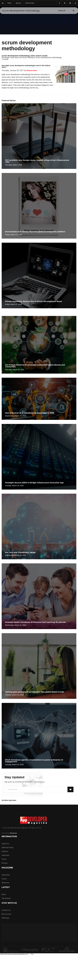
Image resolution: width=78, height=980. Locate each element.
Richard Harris (32, 70)
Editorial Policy (8, 847)
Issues (4, 879)
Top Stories (6, 898)
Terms (4, 859)
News (4, 894)
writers (9, 3)
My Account (6, 914)
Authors (5, 851)
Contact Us (6, 910)
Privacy (5, 863)
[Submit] (73, 11)
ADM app (5, 918)
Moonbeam (13, 833)
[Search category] (62, 11)
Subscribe (6, 875)
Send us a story (30, 3)
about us (5, 844)
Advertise (5, 855)
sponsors (18, 3)
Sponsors (5, 883)
